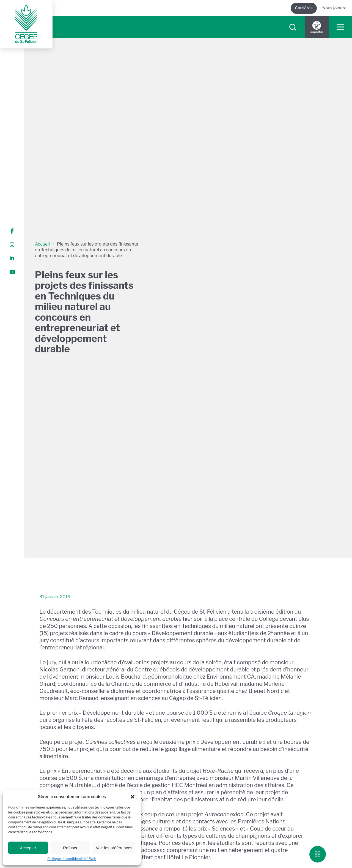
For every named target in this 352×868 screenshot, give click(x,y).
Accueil (42, 244)
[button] (133, 797)
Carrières (304, 8)
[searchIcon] (293, 27)
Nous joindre (334, 8)
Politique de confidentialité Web (72, 859)
